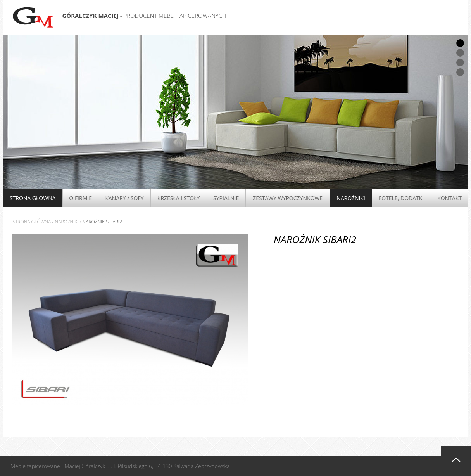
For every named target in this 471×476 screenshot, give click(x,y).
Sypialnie (226, 198)
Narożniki (351, 198)
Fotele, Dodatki (401, 198)
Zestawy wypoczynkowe (288, 198)
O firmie (80, 198)
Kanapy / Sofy (124, 198)
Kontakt (449, 198)
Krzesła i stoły (179, 198)
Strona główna (33, 198)
